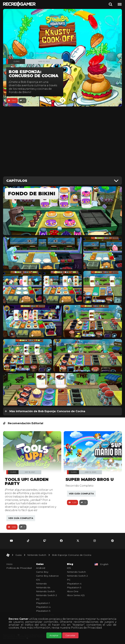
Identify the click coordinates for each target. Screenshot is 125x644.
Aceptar (54, 635)
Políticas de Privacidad (86, 628)
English (104, 564)
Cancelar (70, 635)
